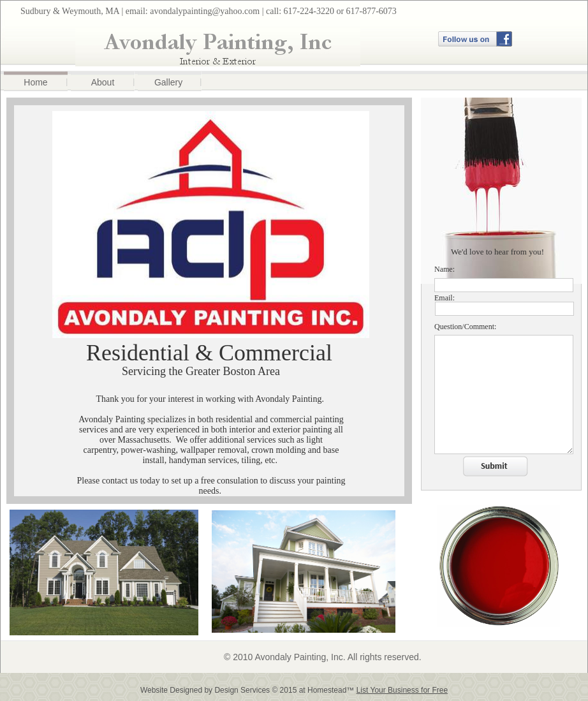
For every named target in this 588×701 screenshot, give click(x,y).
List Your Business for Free (402, 690)
